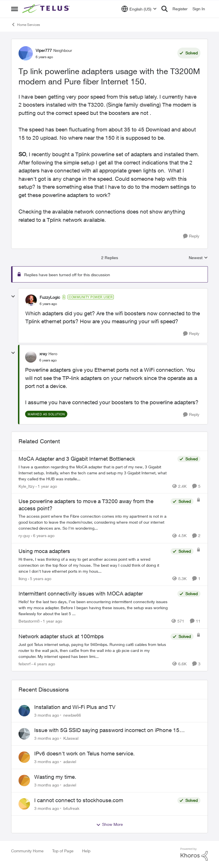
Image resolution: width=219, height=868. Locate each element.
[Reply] (191, 236)
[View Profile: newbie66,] (24, 711)
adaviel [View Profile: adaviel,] (70, 762)
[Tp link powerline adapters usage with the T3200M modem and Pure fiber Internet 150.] (48, 304)
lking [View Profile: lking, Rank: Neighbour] (23, 578)
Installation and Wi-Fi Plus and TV (75, 707)
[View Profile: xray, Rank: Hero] (31, 357)
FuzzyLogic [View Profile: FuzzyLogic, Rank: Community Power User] (50, 297)
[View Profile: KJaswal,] (24, 734)
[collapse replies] (13, 296)
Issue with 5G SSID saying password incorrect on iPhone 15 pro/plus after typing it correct (107, 730)
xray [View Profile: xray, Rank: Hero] (43, 354)
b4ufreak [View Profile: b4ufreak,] (71, 808)
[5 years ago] (40, 578)
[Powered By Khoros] (194, 854)
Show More (109, 824)
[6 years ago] (43, 536)
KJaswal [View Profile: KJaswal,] (71, 738)
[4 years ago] (43, 664)
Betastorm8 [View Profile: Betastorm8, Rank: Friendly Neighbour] (29, 621)
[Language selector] (139, 9)
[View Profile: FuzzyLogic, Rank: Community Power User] (31, 300)
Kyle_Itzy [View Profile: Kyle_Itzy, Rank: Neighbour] (27, 486)
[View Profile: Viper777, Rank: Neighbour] (26, 53)
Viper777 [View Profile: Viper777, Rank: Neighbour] (44, 50)
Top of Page (63, 851)
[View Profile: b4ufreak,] (24, 804)
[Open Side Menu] (15, 9)
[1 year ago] (46, 486)
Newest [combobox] (198, 258)
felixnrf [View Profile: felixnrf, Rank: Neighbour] (25, 664)
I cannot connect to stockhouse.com (79, 800)
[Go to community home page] (47, 9)
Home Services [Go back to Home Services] (26, 25)
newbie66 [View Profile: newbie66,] (72, 715)
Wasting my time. (55, 777)
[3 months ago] (47, 715)
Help (86, 851)
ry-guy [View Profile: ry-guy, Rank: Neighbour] (24, 536)
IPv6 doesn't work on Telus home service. (84, 753)
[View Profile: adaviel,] (24, 757)
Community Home (27, 851)
